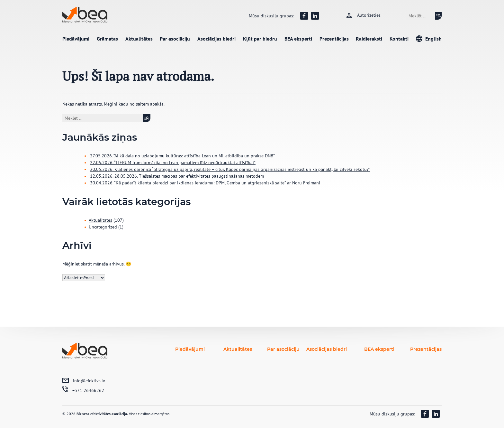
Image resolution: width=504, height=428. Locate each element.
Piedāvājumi (76, 39)
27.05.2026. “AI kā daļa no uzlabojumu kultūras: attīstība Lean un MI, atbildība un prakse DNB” (182, 156)
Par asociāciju (175, 39)
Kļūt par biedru (260, 39)
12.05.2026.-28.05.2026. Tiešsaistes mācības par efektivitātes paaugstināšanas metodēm (177, 176)
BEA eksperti (298, 39)
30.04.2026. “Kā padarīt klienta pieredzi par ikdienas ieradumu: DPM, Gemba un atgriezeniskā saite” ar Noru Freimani (205, 183)
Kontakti (399, 39)
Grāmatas (107, 39)
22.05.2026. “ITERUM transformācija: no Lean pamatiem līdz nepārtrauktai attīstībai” (173, 163)
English (433, 39)
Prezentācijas (334, 39)
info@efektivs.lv (89, 381)
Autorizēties (369, 15)
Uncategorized (103, 227)
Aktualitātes (139, 39)
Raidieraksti (369, 39)
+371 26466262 (88, 390)
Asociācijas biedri (216, 39)
